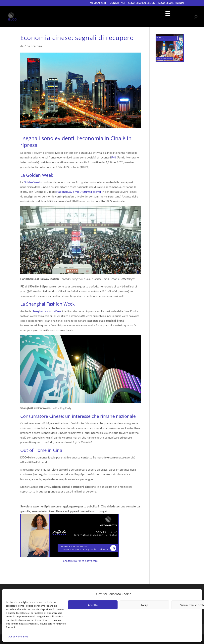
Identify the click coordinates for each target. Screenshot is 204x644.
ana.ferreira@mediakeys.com (80, 561)
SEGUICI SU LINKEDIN (171, 3)
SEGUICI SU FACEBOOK (142, 3)
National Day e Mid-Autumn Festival (79, 192)
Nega (145, 605)
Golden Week (32, 182)
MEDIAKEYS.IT (98, 3)
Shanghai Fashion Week (46, 311)
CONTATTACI (117, 3)
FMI (114, 157)
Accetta (93, 605)
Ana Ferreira (33, 46)
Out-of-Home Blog (18, 637)
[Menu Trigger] (168, 13)
